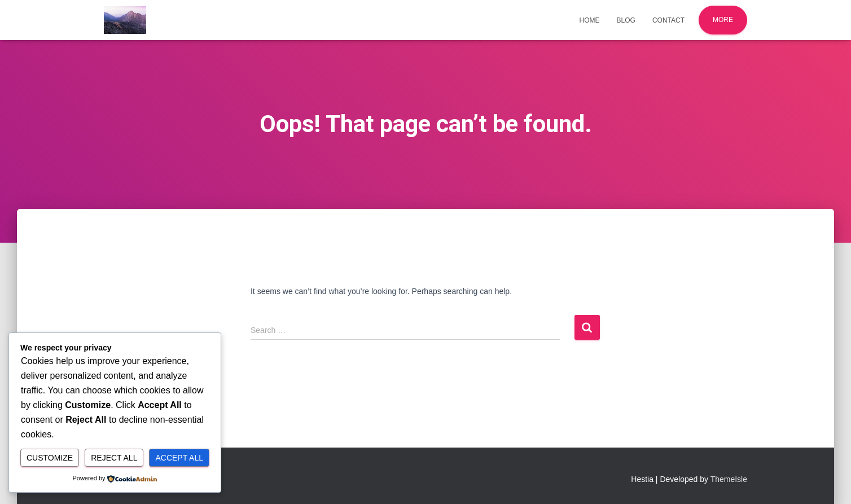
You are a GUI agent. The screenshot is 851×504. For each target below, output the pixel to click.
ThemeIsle (729, 479)
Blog (626, 20)
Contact (668, 20)
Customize (50, 458)
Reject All (114, 458)
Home (590, 20)
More (723, 20)
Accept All (179, 458)
